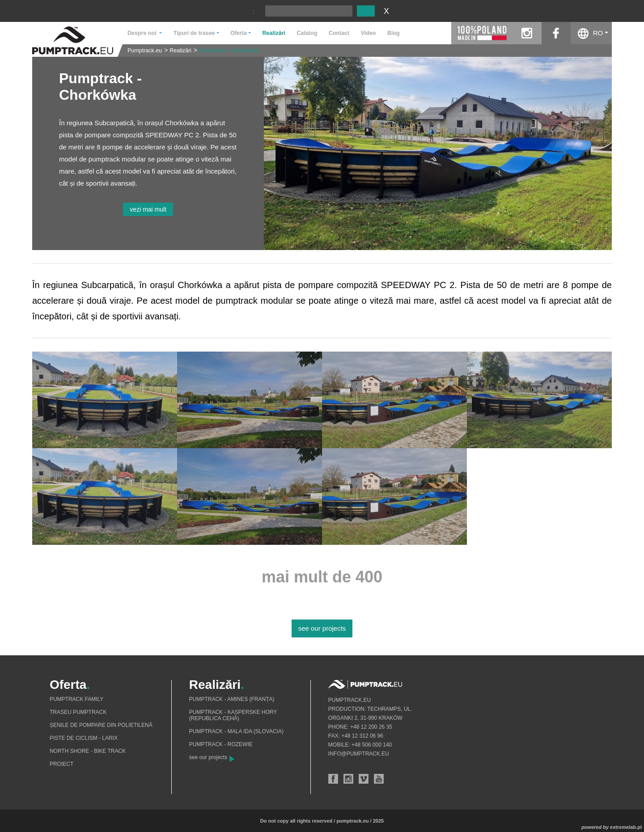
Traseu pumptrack (78, 712)
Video (369, 33)
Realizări (274, 33)
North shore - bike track (88, 751)
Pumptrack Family (76, 699)
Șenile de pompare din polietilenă (101, 725)
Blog (394, 33)
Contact (339, 33)
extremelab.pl (626, 827)
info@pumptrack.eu (359, 754)
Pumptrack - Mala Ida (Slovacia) (236, 731)
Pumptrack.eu (145, 51)
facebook (556, 33)
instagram (527, 33)
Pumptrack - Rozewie (221, 744)
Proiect (61, 764)
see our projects (322, 628)
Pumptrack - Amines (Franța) (232, 699)
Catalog (307, 33)
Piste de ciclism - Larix (84, 738)
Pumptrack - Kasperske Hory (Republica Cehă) (233, 715)
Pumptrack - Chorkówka (229, 51)
